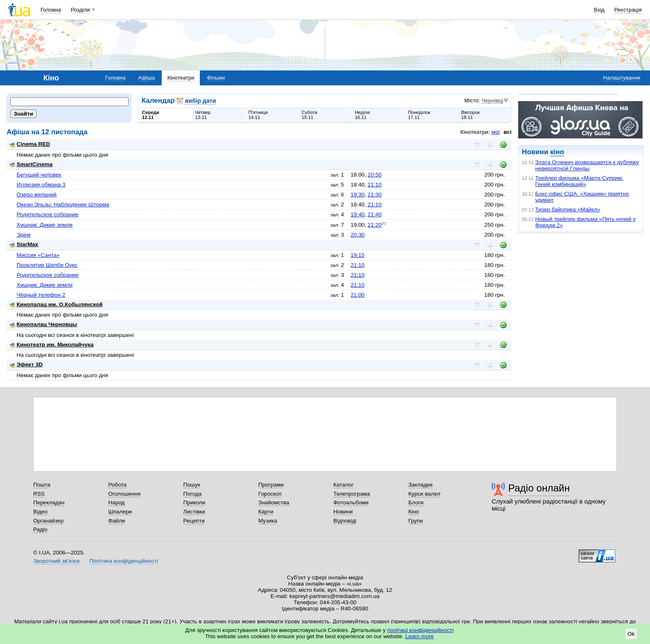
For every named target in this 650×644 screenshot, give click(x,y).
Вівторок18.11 (471, 115)
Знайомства (274, 502)
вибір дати (200, 101)
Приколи (194, 502)
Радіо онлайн (539, 488)
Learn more (420, 636)
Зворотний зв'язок (56, 561)
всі (508, 132)
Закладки (420, 485)
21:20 (375, 225)
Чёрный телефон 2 (41, 295)
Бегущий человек (39, 175)
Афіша (146, 78)
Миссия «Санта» (38, 255)
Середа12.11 (151, 115)
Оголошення (124, 494)
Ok (631, 634)
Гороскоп (270, 494)
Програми (271, 485)
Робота (117, 485)
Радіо (40, 529)
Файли (117, 521)
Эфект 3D (26, 364)
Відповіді (345, 521)
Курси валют (424, 494)
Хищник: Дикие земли (45, 225)
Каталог (343, 485)
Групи (416, 521)
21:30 (375, 195)
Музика (268, 521)
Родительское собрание (48, 214)
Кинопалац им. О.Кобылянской (56, 304)
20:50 (375, 175)
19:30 (358, 195)
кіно (557, 152)
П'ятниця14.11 (258, 115)
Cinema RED (30, 144)
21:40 (375, 214)
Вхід (599, 10)
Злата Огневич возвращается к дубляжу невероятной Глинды (587, 165)
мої (495, 132)
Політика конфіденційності (124, 561)
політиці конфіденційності (420, 630)
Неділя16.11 (362, 115)
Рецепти (194, 521)
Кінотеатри (181, 78)
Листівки (194, 512)
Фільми (216, 78)
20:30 (358, 235)
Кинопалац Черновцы (44, 324)
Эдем (24, 235)
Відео (40, 512)
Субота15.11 (310, 115)
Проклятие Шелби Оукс (47, 265)
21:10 (375, 185)
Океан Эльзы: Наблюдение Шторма (63, 205)
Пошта (42, 485)
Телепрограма (352, 494)
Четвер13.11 (203, 115)
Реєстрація (628, 10)
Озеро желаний (36, 195)
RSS (39, 494)
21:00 (358, 295)
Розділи (80, 10)
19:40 (358, 214)
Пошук (192, 485)
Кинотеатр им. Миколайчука (52, 345)
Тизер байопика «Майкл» (568, 209)
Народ (116, 502)
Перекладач (49, 502)
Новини (343, 512)
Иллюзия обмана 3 (41, 185)
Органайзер (48, 521)
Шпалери (120, 512)
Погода (192, 494)
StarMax (24, 244)
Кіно (414, 512)
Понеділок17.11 (419, 115)
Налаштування (622, 78)
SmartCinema (31, 164)
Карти (266, 512)
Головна (51, 10)
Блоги (416, 502)
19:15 (358, 255)
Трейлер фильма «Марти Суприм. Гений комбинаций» (579, 181)
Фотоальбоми (351, 502)
